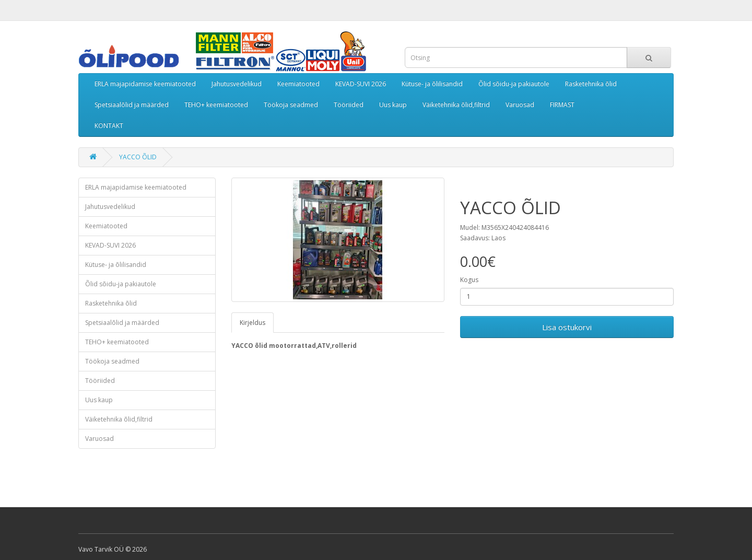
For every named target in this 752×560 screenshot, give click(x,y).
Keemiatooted (298, 84)
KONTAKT (109, 126)
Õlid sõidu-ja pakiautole (514, 84)
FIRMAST (562, 105)
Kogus (469, 280)
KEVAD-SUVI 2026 (361, 84)
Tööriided (349, 105)
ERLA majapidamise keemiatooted (145, 84)
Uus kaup (393, 105)
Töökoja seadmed (291, 105)
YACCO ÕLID (138, 157)
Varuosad (520, 105)
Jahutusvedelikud (237, 84)
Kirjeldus (252, 323)
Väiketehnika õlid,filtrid (456, 105)
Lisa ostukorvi (567, 327)
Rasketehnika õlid (591, 84)
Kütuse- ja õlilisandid (432, 84)
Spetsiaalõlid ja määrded (132, 105)
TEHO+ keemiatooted (216, 105)
